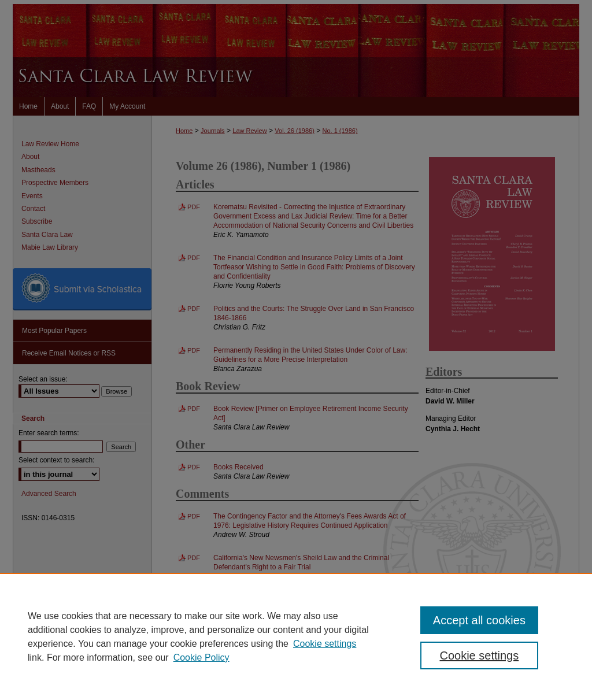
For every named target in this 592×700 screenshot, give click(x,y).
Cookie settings (325, 644)
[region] (296, 636)
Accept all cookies (479, 620)
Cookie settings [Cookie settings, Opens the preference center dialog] (479, 655)
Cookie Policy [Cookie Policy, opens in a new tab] (201, 658)
